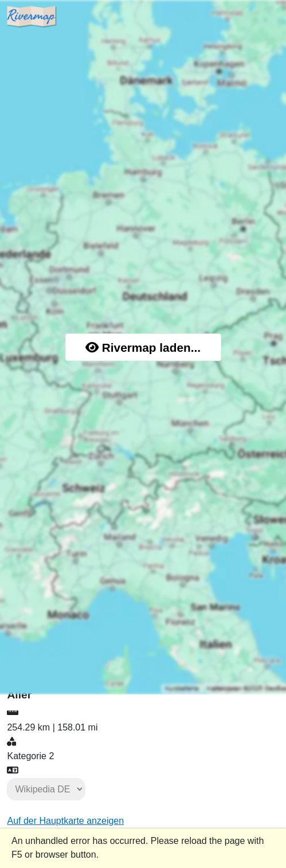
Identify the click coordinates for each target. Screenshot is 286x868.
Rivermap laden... (143, 347)
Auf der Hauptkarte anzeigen (65, 821)
